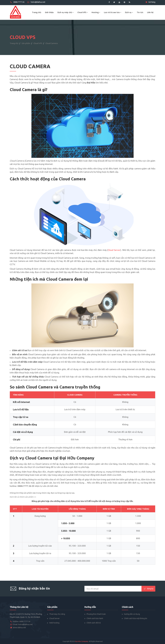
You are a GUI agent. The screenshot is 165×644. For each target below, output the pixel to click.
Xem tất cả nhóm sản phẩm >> (23, 497)
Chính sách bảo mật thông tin (136, 618)
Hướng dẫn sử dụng (132, 614)
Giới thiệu (49, 12)
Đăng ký (148, 589)
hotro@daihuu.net (36, 2)
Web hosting (54, 623)
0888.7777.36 (17, 2)
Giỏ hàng (150, 2)
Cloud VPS (83, 12)
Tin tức (140, 12)
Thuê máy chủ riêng (57, 614)
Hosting (96, 12)
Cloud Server (54, 618)
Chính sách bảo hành (95, 618)
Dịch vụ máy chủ (66, 12)
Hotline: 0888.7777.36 (22, 621)
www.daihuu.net (19, 628)
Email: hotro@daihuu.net (23, 624)
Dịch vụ (129, 12)
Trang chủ (37, 12)
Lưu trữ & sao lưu (113, 12)
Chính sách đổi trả (94, 623)
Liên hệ (150, 12)
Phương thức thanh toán (96, 614)
